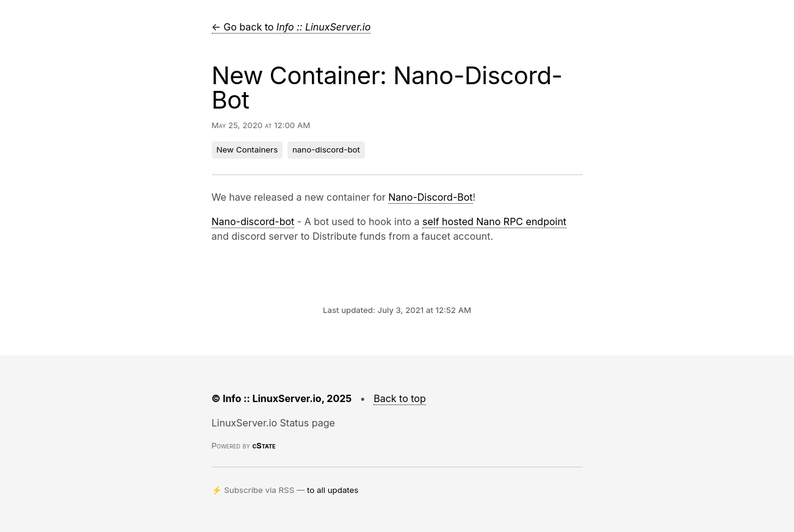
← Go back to (291, 27)
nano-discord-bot (326, 149)
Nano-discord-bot (253, 221)
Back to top (400, 398)
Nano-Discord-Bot (430, 197)
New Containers (247, 149)
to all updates (333, 490)
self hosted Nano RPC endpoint (494, 221)
